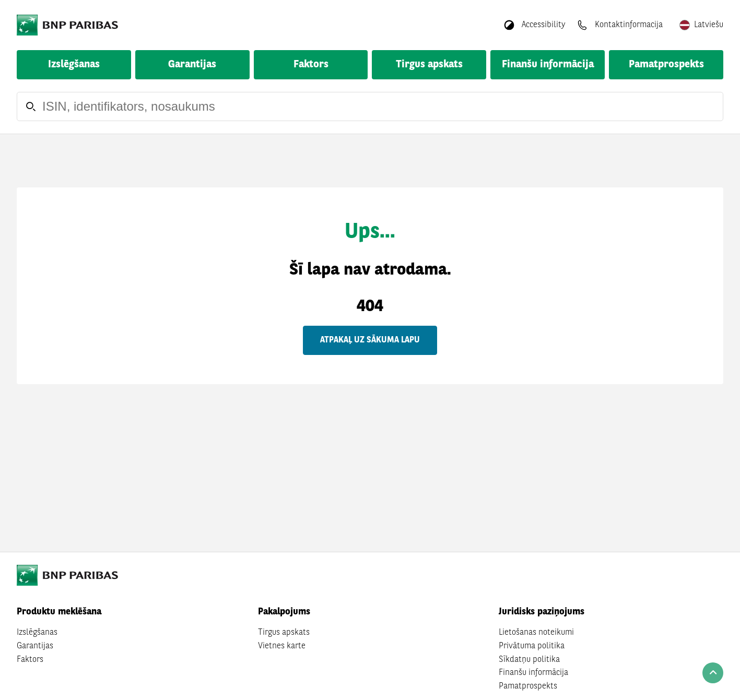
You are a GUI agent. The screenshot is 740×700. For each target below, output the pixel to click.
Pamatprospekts (666, 65)
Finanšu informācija (548, 65)
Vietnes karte (282, 646)
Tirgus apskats (429, 65)
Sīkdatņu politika (529, 660)
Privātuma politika (532, 646)
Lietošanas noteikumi (536, 633)
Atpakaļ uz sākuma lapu (370, 340)
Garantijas (192, 65)
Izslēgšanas (74, 65)
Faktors (311, 65)
